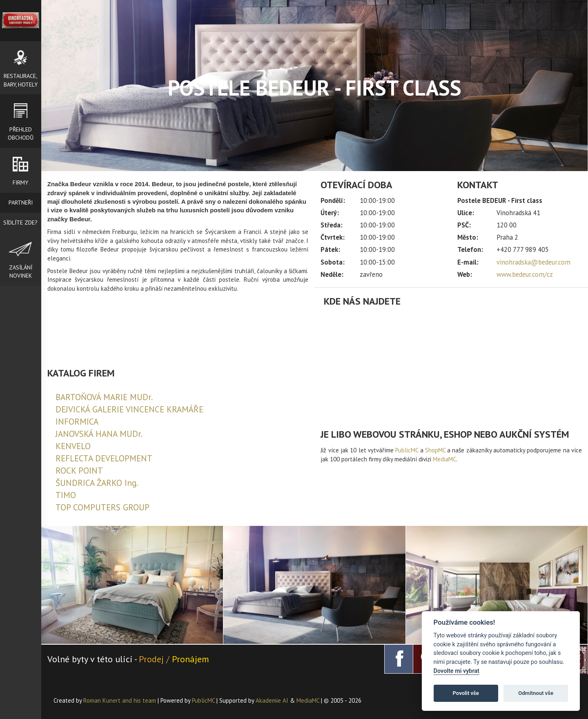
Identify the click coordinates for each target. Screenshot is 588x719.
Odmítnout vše (536, 693)
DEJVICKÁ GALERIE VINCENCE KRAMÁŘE (129, 409)
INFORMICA (77, 422)
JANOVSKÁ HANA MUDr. (99, 434)
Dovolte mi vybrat (457, 671)
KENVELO (73, 446)
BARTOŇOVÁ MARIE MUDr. (104, 397)
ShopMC (435, 450)
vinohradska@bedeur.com (533, 262)
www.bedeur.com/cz (525, 274)
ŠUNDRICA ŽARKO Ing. (97, 483)
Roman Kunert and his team (120, 700)
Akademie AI (272, 700)
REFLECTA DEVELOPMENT (104, 458)
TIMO (66, 495)
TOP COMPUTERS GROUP (102, 507)
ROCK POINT (79, 471)
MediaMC (444, 459)
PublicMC (407, 450)
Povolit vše (466, 693)
